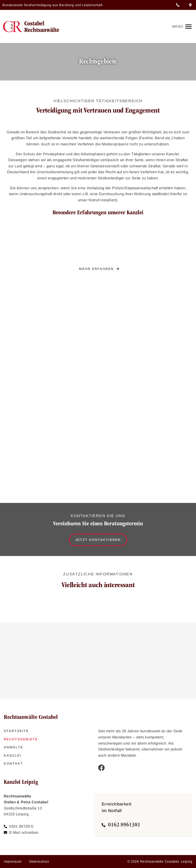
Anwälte (13, 747)
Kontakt (13, 763)
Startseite (16, 731)
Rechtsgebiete (21, 739)
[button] (181, 27)
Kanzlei (13, 755)
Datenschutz (39, 861)
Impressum (13, 861)
